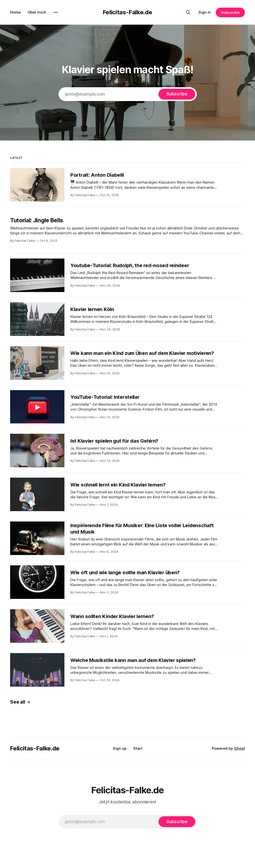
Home (15, 12)
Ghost (239, 748)
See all (20, 702)
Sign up (120, 748)
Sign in (205, 12)
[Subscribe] (177, 94)
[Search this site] (188, 12)
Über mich (37, 12)
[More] (56, 12)
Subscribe (230, 12)
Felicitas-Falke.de (128, 12)
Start (138, 748)
